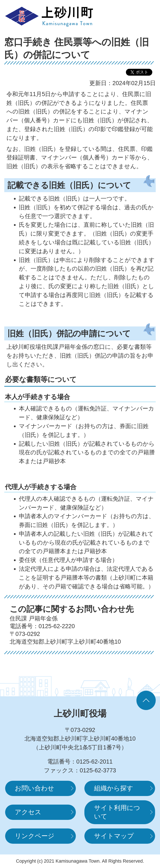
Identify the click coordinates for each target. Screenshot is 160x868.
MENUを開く (143, 16)
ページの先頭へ (146, 700)
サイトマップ (114, 836)
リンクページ (35, 836)
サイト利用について (117, 812)
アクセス (28, 812)
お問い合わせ (34, 788)
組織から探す (114, 788)
